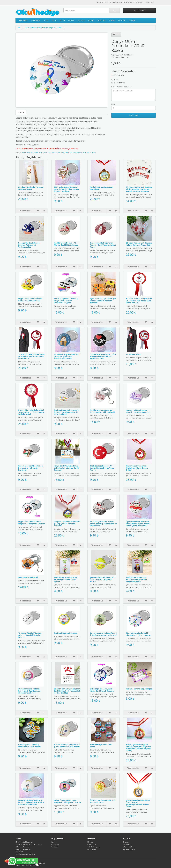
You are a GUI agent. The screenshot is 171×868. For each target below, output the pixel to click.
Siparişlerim (127, 844)
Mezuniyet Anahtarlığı (28, 577)
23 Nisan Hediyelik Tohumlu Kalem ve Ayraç (31, 188)
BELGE (54, 20)
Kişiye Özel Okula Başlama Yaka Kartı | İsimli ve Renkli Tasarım (67, 468)
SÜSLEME (112, 20)
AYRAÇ (46, 20)
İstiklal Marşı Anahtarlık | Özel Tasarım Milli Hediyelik (103, 411)
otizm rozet (26, 152)
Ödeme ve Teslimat (22, 847)
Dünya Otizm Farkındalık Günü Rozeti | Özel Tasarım (43, 28)
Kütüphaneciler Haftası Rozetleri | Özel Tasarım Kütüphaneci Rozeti (29, 691)
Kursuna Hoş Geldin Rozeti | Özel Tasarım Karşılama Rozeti (103, 579)
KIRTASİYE (122, 20)
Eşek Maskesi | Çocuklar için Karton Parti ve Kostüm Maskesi (103, 301)
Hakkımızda (20, 852)
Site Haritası (56, 847)
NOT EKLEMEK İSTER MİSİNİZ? (121, 87)
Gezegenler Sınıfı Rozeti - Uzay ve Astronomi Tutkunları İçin (30, 245)
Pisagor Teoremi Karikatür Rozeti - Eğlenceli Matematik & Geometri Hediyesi (31, 802)
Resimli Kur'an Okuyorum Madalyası (101, 188)
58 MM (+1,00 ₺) (118, 83)
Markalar (90, 842)
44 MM (115, 79)
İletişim (54, 842)
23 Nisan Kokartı (134, 354)
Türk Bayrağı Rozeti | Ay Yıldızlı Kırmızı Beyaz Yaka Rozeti (102, 468)
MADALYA (81, 20)
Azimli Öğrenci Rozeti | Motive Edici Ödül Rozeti (29, 746)
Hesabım (126, 842)
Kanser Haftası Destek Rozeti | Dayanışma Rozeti (138, 411)
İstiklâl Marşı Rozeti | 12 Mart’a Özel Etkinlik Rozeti (66, 244)
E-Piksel (39, 865)
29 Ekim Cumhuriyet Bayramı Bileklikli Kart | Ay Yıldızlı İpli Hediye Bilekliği (67, 691)
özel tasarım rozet (79, 152)
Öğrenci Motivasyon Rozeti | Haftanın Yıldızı (103, 801)
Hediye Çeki (92, 844)
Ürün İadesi (55, 844)
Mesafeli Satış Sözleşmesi (24, 842)
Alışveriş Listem (129, 847)
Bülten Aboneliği (129, 849)
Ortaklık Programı (94, 847)
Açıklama (21, 112)
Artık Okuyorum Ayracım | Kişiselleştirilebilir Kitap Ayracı (66, 579)
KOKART (71, 20)
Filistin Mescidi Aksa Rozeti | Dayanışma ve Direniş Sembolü (31, 468)
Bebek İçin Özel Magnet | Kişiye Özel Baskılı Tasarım (102, 690)
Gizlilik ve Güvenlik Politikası (25, 854)
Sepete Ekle (134, 115)
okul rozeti (69, 152)
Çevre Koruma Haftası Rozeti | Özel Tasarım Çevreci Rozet (103, 634)
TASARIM (132, 20)
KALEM (62, 20)
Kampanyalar (92, 849)
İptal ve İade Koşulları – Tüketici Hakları (29, 844)
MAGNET (91, 20)
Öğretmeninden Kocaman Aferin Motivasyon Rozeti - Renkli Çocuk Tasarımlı (138, 524)
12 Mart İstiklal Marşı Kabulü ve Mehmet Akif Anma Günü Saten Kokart (139, 301)
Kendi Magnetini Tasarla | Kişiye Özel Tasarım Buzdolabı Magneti (66, 301)
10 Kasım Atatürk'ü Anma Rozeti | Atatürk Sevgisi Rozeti (30, 635)
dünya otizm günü (49, 152)
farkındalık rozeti (36, 152)
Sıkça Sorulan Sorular (23, 849)
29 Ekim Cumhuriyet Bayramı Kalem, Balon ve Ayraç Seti (139, 244)
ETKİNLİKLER (23, 20)
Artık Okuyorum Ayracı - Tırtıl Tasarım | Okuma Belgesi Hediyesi (137, 579)
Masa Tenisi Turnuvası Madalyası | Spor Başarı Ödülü (137, 468)
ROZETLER (101, 20)
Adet (113, 104)
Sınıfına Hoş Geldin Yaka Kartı (101, 746)
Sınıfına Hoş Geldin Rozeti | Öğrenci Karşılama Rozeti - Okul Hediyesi (66, 412)
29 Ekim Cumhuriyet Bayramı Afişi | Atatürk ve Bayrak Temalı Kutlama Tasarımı (139, 189)
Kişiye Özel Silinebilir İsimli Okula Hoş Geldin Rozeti (30, 300)
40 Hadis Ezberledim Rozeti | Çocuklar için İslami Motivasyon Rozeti (67, 356)
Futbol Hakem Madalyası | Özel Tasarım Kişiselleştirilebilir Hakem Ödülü (138, 803)
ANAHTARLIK (36, 20)
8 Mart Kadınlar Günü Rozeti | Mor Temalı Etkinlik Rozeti (67, 746)
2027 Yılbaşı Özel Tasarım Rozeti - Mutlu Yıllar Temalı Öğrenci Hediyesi (66, 189)
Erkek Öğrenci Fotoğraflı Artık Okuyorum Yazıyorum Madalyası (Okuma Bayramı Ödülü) (138, 748)
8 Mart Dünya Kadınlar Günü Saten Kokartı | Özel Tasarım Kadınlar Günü (32, 412)
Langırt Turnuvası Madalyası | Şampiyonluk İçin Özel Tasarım (67, 524)
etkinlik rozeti (91, 152)
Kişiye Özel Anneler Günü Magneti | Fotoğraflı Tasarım (31, 523)
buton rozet (60, 152)
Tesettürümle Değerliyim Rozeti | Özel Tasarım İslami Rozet (103, 245)
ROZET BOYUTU (118, 75)
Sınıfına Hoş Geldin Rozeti (66, 633)
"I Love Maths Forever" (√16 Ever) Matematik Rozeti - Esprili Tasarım (103, 356)
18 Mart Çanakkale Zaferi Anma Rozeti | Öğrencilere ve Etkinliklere (103, 524)
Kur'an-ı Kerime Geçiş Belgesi (139, 689)
